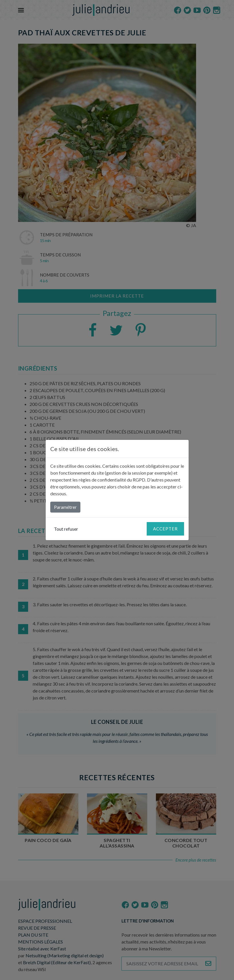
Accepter (165, 529)
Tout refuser (66, 529)
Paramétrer (65, 507)
